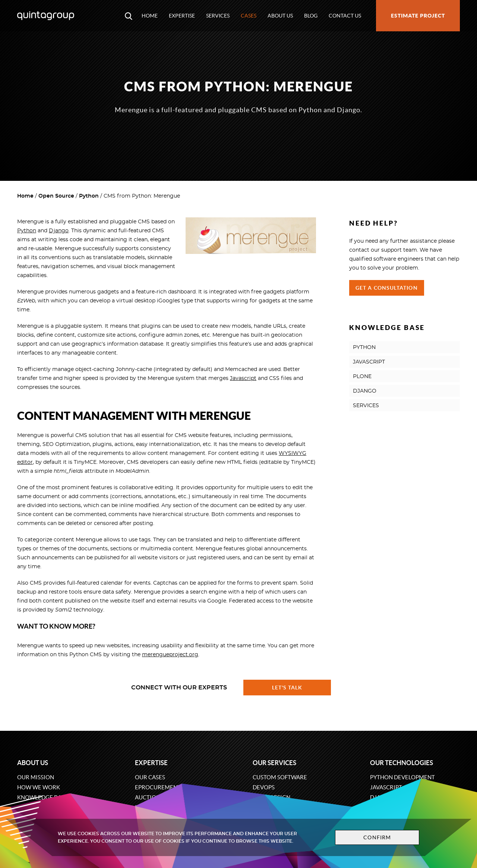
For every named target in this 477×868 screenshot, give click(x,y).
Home (150, 16)
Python (89, 196)
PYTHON (364, 347)
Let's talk (287, 688)
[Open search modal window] (129, 16)
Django (59, 231)
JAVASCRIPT (369, 362)
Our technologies (402, 763)
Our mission (36, 777)
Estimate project (418, 16)
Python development (402, 777)
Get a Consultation (387, 288)
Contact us (345, 16)
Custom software (280, 777)
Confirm (377, 837)
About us (280, 16)
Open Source (56, 196)
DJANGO (365, 391)
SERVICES (366, 406)
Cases (249, 16)
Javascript (243, 378)
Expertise (182, 16)
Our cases (150, 777)
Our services (274, 763)
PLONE (362, 377)
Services (218, 16)
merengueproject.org (170, 655)
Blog (311, 16)
